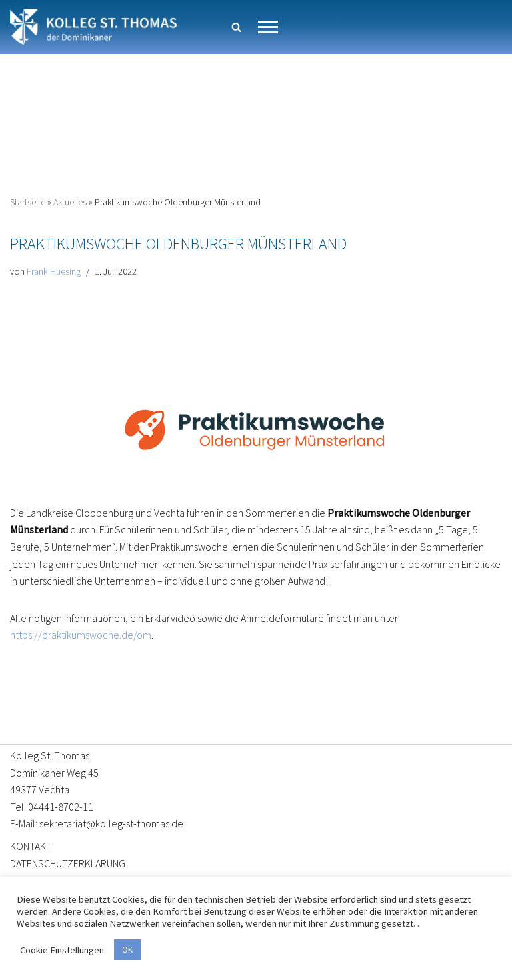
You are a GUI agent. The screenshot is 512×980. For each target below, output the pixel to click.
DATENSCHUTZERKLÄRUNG (68, 863)
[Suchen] (236, 27)
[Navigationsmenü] (268, 27)
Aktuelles (70, 202)
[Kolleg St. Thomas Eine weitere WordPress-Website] (93, 27)
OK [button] (127, 950)
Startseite (28, 202)
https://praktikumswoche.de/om (81, 635)
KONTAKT (31, 846)
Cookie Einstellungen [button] (62, 950)
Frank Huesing (53, 271)
